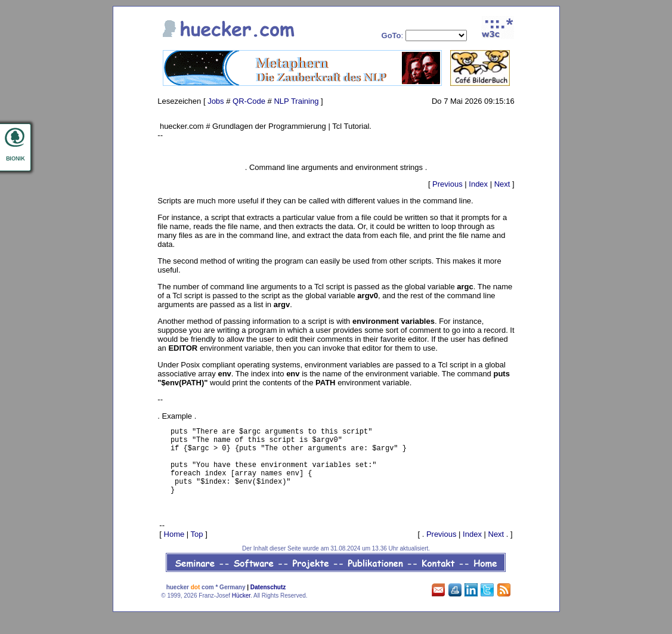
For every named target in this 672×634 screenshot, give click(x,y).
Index (478, 184)
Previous (448, 184)
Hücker (241, 612)
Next (502, 184)
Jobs (216, 101)
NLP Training (296, 101)
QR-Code (249, 101)
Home (174, 550)
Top (197, 550)
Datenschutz (268, 603)
